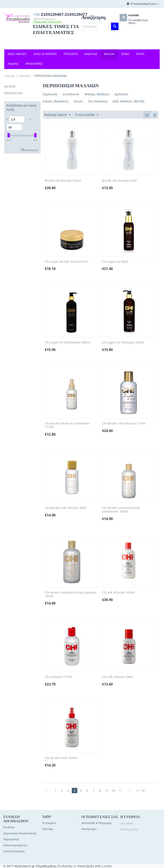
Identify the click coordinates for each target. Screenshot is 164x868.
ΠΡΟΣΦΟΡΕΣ (34, 64)
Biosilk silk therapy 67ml (119, 181)
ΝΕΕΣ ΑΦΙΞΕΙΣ (17, 54)
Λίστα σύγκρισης (14, 851)
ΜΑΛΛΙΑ (109, 54)
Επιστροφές (89, 829)
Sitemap (48, 829)
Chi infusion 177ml (58, 677)
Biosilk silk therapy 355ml (63, 181)
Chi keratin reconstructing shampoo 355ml (71, 594)
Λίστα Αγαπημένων (15, 845)
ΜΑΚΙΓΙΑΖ (91, 54)
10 (113, 791)
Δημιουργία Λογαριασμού (20, 833)
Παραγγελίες (11, 839)
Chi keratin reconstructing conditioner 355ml (121, 510)
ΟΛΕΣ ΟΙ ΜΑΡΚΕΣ (45, 54)
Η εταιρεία (49, 823)
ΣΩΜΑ (125, 54)
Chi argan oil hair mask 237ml (66, 262)
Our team (127, 823)
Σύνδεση (9, 827)
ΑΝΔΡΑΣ (13, 64)
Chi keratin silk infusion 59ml (66, 508)
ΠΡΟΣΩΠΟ (71, 54)
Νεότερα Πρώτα (57, 115)
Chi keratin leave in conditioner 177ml (67, 425)
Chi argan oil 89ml (115, 262)
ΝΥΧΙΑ (140, 54)
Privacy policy (129, 829)
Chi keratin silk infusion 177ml (124, 424)
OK (136, 29)
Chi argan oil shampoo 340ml (123, 343)
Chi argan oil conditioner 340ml (67, 343)
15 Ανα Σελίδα (86, 115)
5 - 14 (141, 791)
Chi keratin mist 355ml (61, 758)
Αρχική (10, 76)
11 (121, 791)
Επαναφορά (31, 150)
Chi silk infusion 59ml (117, 677)
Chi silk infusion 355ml (118, 593)
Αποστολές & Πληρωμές (97, 823)
